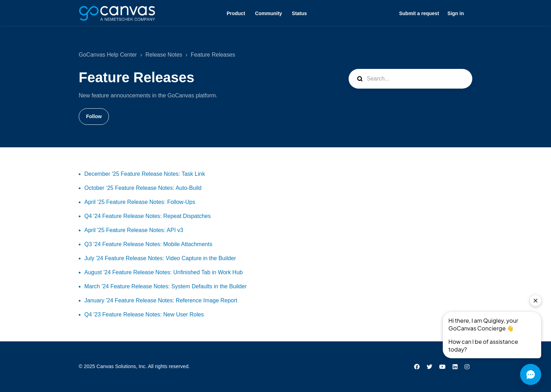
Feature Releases (213, 55)
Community (269, 13)
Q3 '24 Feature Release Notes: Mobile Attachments (148, 244)
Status (300, 13)
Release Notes (164, 55)
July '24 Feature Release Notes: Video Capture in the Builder (160, 258)
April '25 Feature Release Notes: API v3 (134, 230)
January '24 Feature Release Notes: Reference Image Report (161, 300)
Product (236, 13)
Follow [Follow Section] (94, 116)
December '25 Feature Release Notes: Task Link (145, 174)
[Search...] (410, 79)
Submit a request (419, 13)
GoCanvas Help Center (108, 55)
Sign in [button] (456, 13)
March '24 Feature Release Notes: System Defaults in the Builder (166, 286)
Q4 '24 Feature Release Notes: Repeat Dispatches (148, 216)
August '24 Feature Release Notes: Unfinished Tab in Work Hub (164, 272)
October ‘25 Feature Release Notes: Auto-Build (143, 188)
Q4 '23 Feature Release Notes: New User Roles (144, 314)
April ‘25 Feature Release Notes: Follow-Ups (140, 202)
